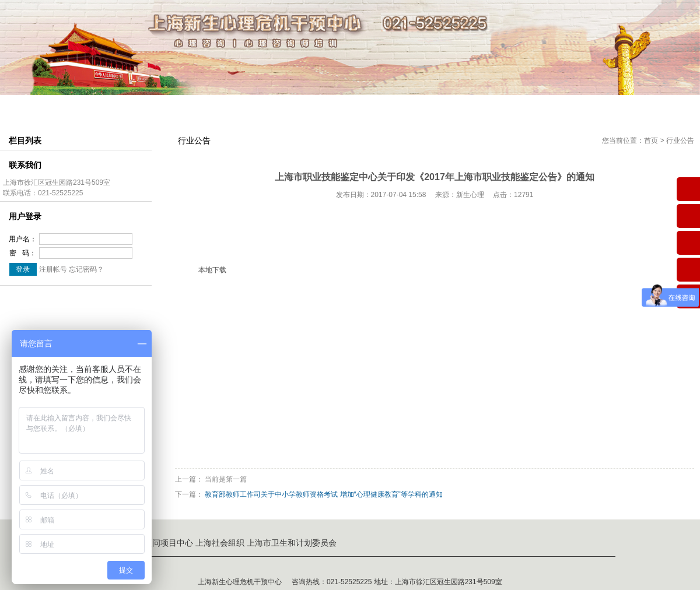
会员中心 (414, 108)
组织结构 (159, 108)
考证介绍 (350, 108)
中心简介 (96, 108)
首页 (651, 141)
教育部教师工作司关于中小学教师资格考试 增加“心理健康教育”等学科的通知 (323, 494)
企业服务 (541, 108)
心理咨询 (477, 108)
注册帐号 (53, 269)
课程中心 (286, 108)
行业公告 (680, 141)
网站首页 (32, 108)
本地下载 (212, 270)
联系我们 (604, 108)
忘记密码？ (86, 269)
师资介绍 (223, 108)
